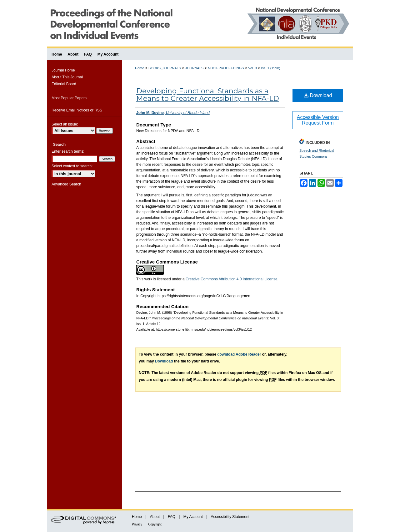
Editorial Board (64, 84)
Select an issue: (65, 124)
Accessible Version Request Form (318, 120)
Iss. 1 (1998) (271, 68)
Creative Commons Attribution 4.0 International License (232, 279)
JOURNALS (195, 68)
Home (140, 68)
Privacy (137, 524)
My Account (193, 517)
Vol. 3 (252, 68)
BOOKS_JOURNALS (165, 68)
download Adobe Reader (239, 354)
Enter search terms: (68, 151)
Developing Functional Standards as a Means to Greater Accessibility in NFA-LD (208, 95)
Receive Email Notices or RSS (77, 110)
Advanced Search (66, 184)
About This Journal (67, 77)
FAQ (172, 517)
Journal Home (63, 70)
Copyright (155, 524)
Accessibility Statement (230, 517)
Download (318, 95)
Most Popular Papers (69, 98)
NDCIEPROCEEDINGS (226, 68)
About (155, 517)
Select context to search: (72, 166)
